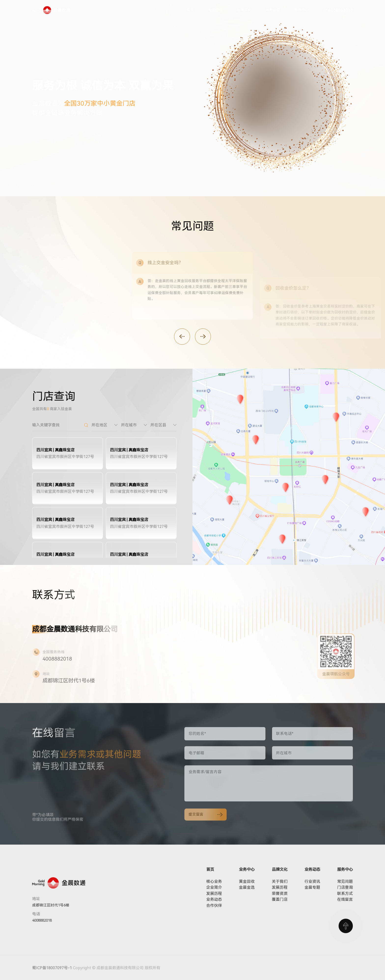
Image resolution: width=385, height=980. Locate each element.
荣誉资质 (280, 894)
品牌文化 (244, 10)
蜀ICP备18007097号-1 (52, 968)
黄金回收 (247, 882)
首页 (190, 10)
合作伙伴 (214, 906)
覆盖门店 (280, 899)
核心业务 (214, 882)
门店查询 (345, 887)
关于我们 (280, 882)
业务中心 (215, 10)
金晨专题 (312, 887)
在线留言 (345, 899)
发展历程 (214, 894)
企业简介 (214, 887)
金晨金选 (247, 887)
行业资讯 (312, 882)
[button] (182, 336)
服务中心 (302, 10)
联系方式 (345, 894)
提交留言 (206, 814)
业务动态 (273, 10)
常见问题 (345, 882)
